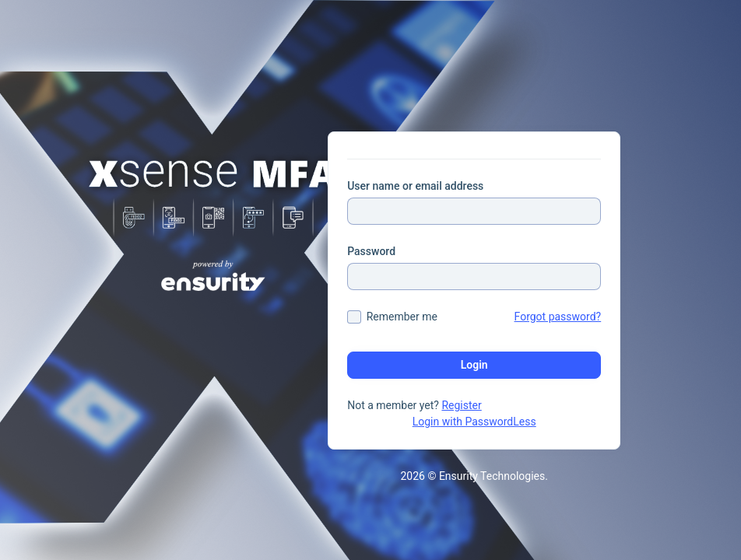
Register (461, 405)
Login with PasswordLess (474, 422)
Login (474, 365)
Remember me (402, 317)
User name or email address (415, 186)
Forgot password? (558, 317)
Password (371, 251)
